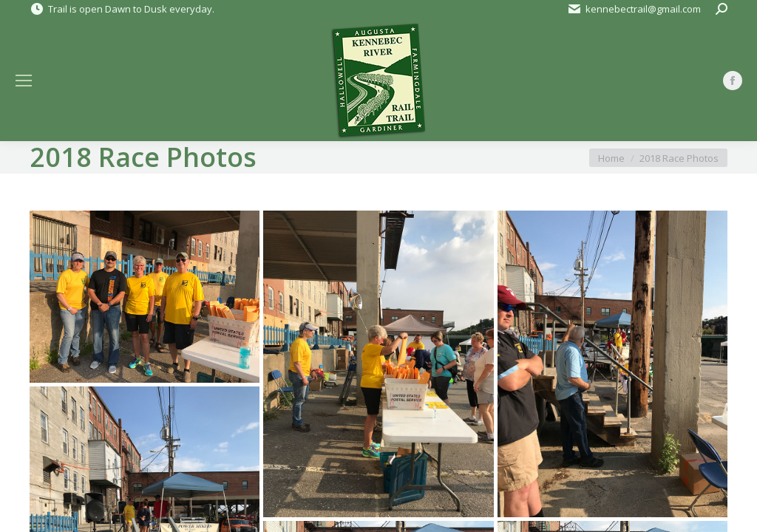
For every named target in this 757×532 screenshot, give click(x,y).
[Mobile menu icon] (24, 81)
